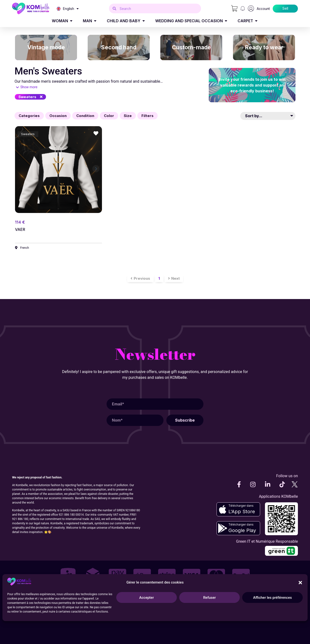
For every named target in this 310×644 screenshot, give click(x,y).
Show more (29, 87)
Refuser (209, 598)
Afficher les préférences (272, 598)
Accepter (147, 598)
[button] (30, 97)
